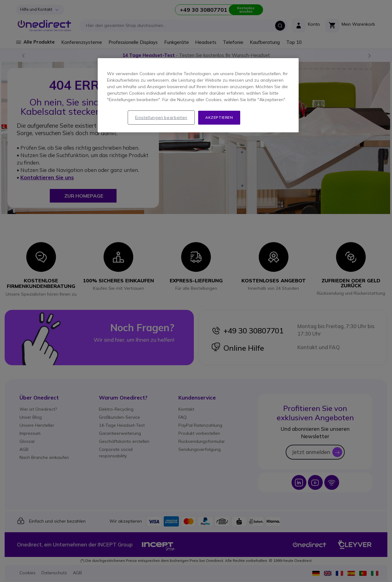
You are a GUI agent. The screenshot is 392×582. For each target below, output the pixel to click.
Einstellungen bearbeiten (161, 118)
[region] (198, 95)
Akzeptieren (219, 117)
